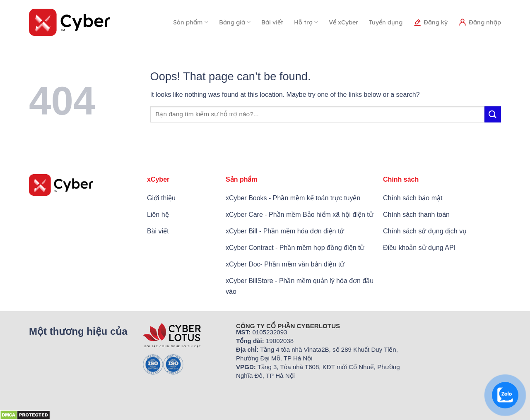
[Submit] (493, 114)
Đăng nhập (480, 22)
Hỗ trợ (306, 22)
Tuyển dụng (386, 22)
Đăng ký (430, 22)
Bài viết (272, 22)
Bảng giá (235, 22)
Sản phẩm (190, 22)
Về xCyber (343, 22)
